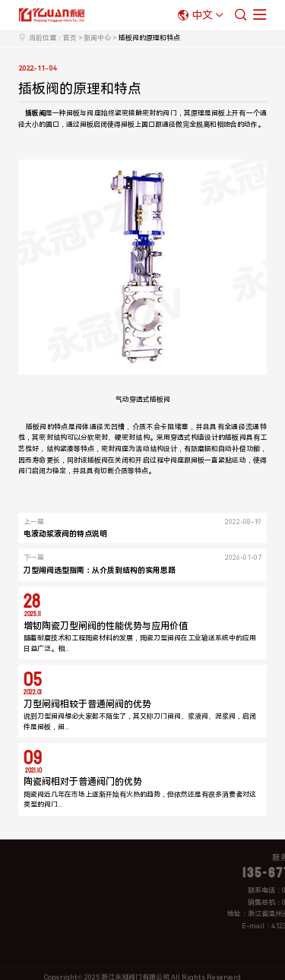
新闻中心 (97, 38)
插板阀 (160, 400)
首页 (70, 38)
